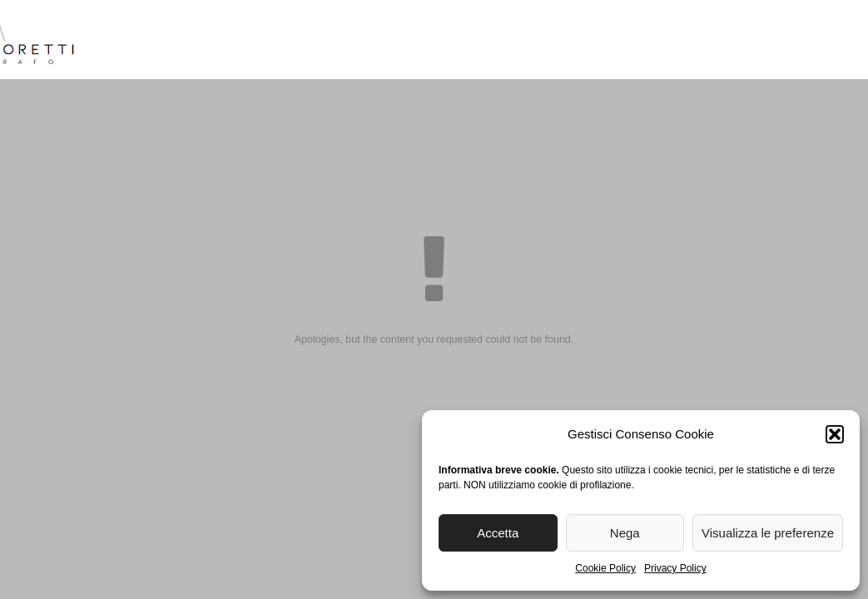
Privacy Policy (675, 568)
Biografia (205, 41)
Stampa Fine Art (617, 41)
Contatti (786, 41)
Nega (625, 533)
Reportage (486, 41)
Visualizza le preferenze (768, 533)
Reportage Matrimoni (344, 41)
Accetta (498, 533)
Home (129, 41)
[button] (835, 434)
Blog (715, 41)
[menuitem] (853, 46)
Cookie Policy (605, 568)
